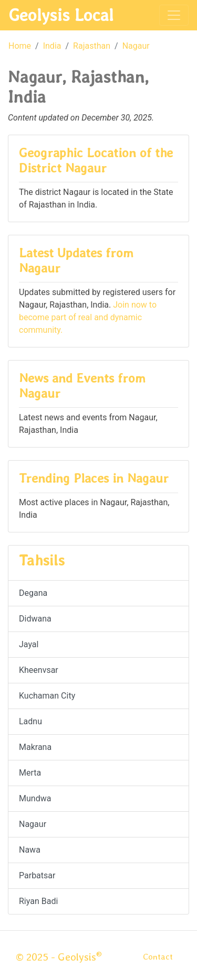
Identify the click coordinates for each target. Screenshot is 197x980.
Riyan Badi (38, 901)
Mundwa (35, 798)
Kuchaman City (47, 696)
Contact (158, 957)
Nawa (30, 850)
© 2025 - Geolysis (59, 957)
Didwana (35, 619)
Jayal (29, 644)
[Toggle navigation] (174, 15)
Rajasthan (92, 46)
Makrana (35, 747)
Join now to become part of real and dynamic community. (88, 317)
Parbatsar (37, 875)
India (52, 46)
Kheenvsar (39, 670)
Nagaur (136, 46)
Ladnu (30, 721)
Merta (30, 773)
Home (20, 46)
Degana (33, 593)
